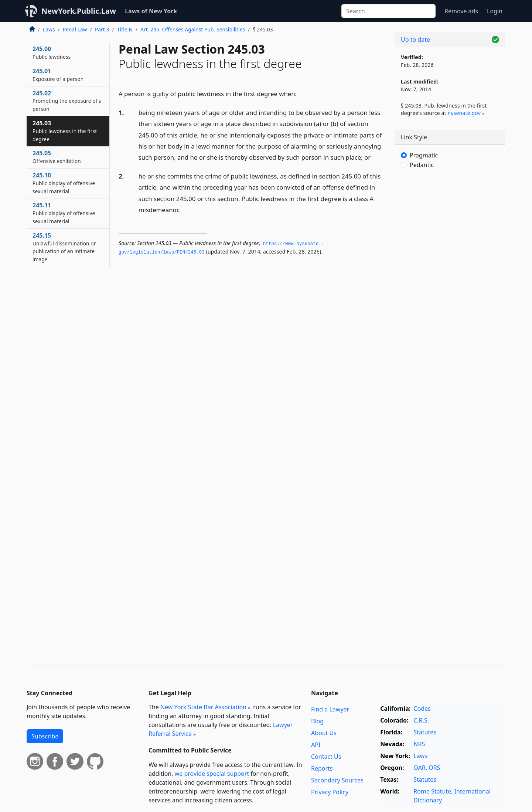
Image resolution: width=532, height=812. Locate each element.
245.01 (58, 75)
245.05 (57, 157)
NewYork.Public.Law (79, 11)
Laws (49, 29)
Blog (317, 721)
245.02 (67, 101)
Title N (125, 29)
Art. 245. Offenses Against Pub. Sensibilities (193, 29)
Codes (422, 709)
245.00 (52, 52)
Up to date (415, 40)
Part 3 (102, 29)
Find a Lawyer (330, 709)
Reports (322, 768)
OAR (419, 768)
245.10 (64, 183)
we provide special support (212, 774)
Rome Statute (432, 791)
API (316, 745)
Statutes (425, 732)
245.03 (65, 131)
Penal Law (75, 29)
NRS (419, 744)
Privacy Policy (330, 792)
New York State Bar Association (203, 707)
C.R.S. (421, 720)
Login (495, 11)
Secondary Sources (337, 780)
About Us (324, 733)
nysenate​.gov (464, 113)
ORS (434, 768)
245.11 (64, 213)
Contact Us (326, 757)
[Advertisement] (450, 298)
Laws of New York (151, 11)
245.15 (64, 247)
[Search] (388, 11)
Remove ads (461, 11)
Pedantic (422, 165)
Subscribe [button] (45, 736)
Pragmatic (424, 155)
